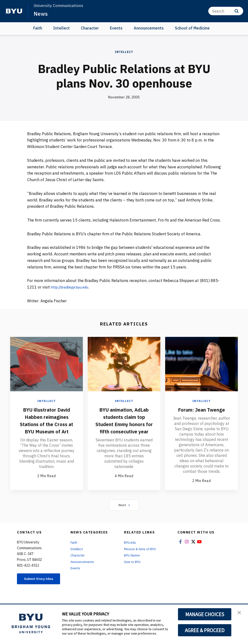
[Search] (226, 11)
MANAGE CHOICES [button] (205, 614)
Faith (38, 28)
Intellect (62, 28)
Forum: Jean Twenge (201, 409)
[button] (240, 613)
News (41, 14)
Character (90, 28)
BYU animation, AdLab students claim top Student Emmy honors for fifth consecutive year (124, 428)
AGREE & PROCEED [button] (205, 630)
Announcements (149, 28)
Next (124, 515)
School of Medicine (192, 28)
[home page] (14, 11)
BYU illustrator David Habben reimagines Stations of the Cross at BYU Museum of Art (46, 424)
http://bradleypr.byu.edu (73, 287)
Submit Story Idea (39, 591)
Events (116, 28)
